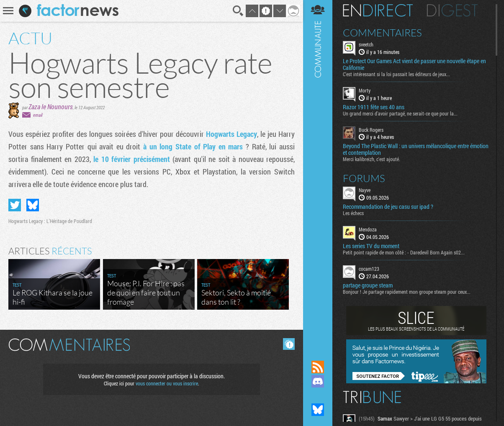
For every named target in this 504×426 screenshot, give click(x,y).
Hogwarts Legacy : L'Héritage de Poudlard (50, 221)
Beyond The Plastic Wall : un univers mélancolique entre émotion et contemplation (416, 149)
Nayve (365, 190)
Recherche (238, 11)
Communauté (318, 172)
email (38, 115)
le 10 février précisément (132, 159)
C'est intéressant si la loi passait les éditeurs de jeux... (396, 74)
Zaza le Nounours (51, 106)
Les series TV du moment (371, 246)
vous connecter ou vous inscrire (167, 383)
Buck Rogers (371, 130)
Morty (365, 90)
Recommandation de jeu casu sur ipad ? (388, 207)
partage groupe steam (368, 285)
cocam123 (369, 269)
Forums (364, 178)
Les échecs (353, 213)
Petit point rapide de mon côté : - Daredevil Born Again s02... (404, 252)
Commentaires (382, 33)
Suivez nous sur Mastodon (318, 395)
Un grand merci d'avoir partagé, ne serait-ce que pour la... (400, 113)
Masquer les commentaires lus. (289, 344)
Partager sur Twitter (15, 205)
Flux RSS (318, 367)
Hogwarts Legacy (231, 134)
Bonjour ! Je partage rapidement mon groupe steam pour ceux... (407, 292)
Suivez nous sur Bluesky (318, 410)
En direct (378, 10)
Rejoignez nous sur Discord (318, 381)
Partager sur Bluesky (33, 205)
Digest (452, 10)
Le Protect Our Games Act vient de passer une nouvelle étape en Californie (414, 64)
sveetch (366, 44)
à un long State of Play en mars (193, 146)
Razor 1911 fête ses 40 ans (374, 107)
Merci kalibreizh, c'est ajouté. (372, 159)
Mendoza (368, 229)
